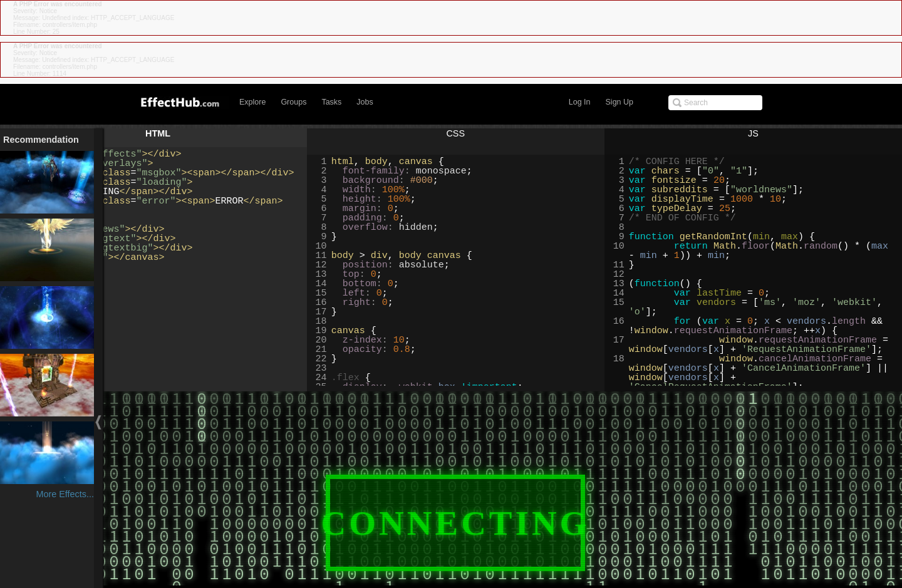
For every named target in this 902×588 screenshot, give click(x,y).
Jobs (365, 102)
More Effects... (65, 494)
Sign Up (619, 102)
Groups (293, 102)
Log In (580, 102)
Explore (252, 102)
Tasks (331, 102)
